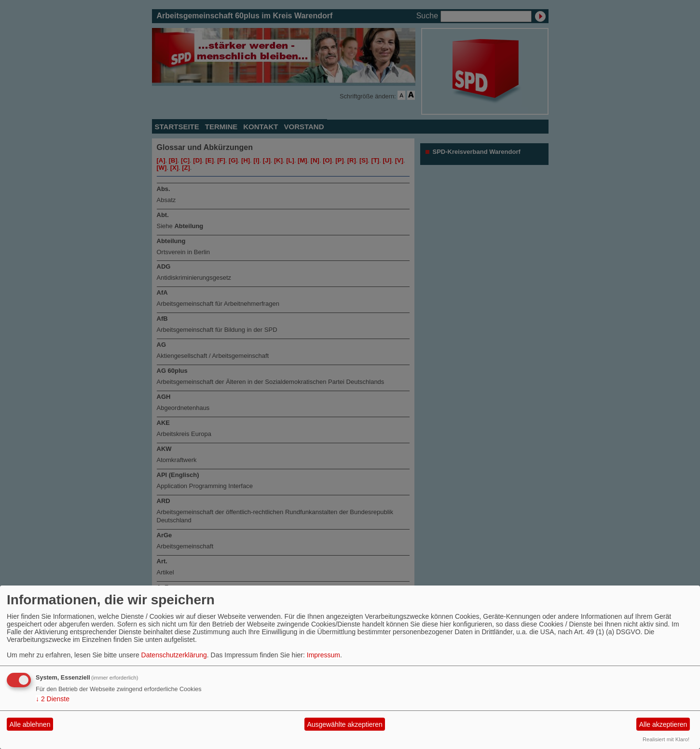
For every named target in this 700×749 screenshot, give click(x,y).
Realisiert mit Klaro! (666, 739)
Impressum (323, 655)
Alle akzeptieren (663, 724)
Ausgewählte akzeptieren (344, 724)
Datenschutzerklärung (174, 655)
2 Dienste (53, 699)
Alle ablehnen (30, 724)
